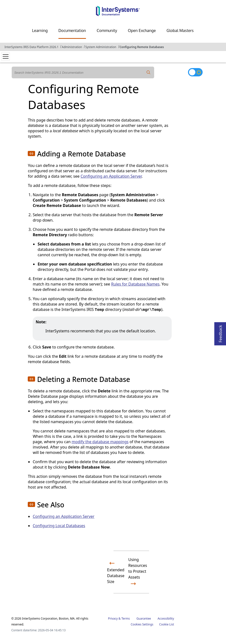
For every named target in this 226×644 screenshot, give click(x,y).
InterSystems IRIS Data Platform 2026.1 (32, 47)
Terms (126, 618)
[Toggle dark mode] (195, 72)
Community (107, 31)
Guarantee (144, 618)
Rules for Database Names (135, 284)
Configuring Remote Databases (142, 47)
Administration (72, 47)
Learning (40, 31)
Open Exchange (142, 31)
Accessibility (166, 618)
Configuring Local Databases (59, 526)
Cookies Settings (142, 624)
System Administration (101, 47)
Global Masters (180, 31)
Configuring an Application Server (111, 176)
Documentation (72, 31)
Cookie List (167, 624)
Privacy (113, 618)
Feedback (220, 332)
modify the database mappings (100, 442)
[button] (31, 153)
